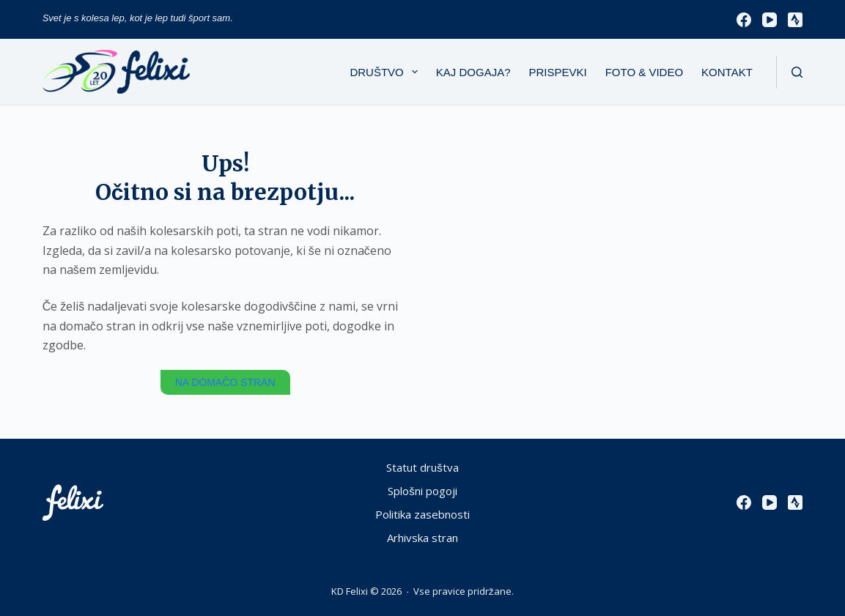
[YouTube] (770, 20)
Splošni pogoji (422, 491)
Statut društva (422, 468)
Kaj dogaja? (473, 72)
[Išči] (797, 72)
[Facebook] (744, 20)
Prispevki (558, 72)
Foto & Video (644, 72)
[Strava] (795, 20)
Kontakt (727, 72)
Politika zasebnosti (422, 515)
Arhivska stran (422, 538)
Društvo (386, 72)
